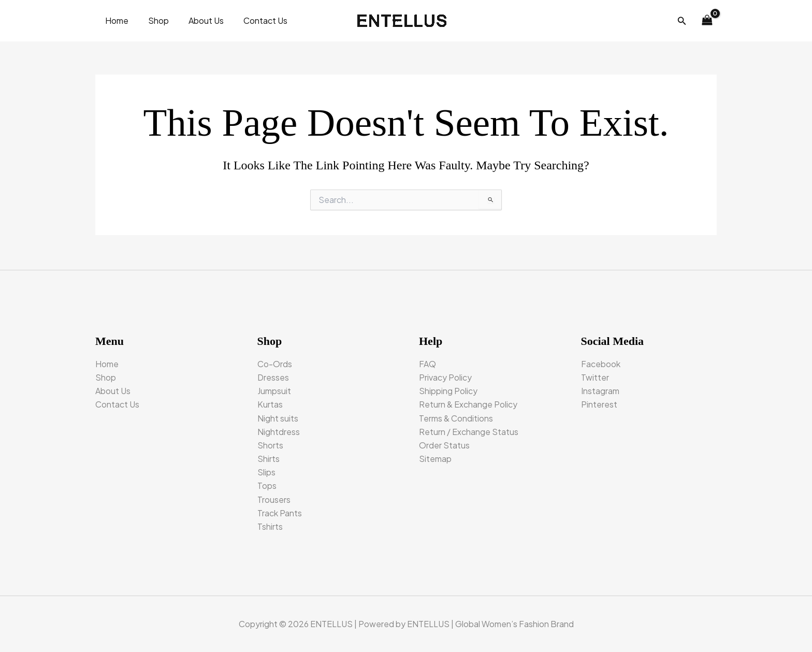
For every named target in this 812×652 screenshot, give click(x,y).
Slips (266, 472)
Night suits (278, 417)
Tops (267, 486)
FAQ (427, 362)
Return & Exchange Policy (468, 403)
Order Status (444, 444)
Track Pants (280, 512)
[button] (682, 21)
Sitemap (435, 458)
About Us (198, 20)
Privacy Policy (445, 376)
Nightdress (279, 431)
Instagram (600, 390)
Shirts (269, 458)
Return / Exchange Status (469, 431)
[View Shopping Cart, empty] (707, 21)
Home (115, 20)
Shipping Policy (448, 390)
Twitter (595, 376)
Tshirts (270, 526)
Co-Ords (275, 362)
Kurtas (270, 403)
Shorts (270, 444)
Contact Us (255, 20)
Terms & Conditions (456, 417)
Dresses (273, 376)
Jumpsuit (274, 390)
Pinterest (599, 403)
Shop (154, 20)
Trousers (274, 499)
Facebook (601, 362)
